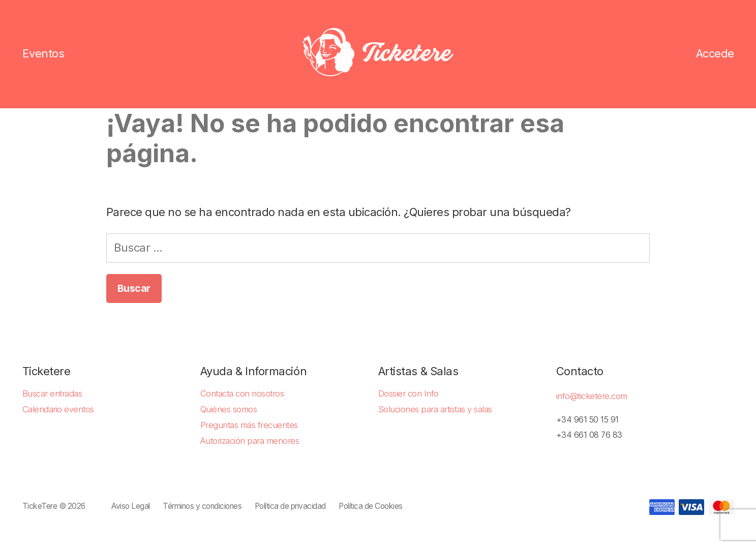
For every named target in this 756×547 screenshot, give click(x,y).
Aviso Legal (131, 506)
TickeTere (40, 506)
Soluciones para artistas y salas (435, 409)
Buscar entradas (52, 393)
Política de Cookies (371, 506)
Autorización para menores (250, 441)
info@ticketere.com (592, 396)
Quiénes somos (229, 409)
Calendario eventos (58, 409)
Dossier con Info (409, 393)
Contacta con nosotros (242, 393)
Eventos (43, 54)
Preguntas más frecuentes (249, 425)
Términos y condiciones (202, 506)
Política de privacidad (290, 506)
